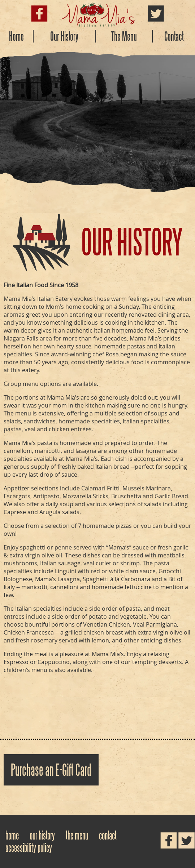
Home (16, 36)
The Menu (124, 36)
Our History (64, 36)
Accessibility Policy (29, 847)
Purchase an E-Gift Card (51, 770)
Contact (174, 36)
